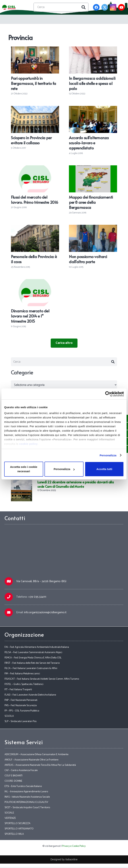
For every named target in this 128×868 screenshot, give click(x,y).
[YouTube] (121, 7)
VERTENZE (10, 819)
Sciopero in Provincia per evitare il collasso (31, 140)
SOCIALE (9, 814)
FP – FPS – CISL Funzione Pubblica (22, 712)
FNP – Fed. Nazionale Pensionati (21, 701)
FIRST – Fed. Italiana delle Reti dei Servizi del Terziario (32, 664)
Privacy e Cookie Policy (74, 847)
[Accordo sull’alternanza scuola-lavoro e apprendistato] (93, 108)
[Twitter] (105, 7)
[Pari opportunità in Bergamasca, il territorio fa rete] (35, 49)
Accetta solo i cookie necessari (24, 469)
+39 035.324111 (37, 598)
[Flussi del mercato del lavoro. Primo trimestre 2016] (35, 168)
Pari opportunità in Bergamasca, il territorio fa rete (34, 83)
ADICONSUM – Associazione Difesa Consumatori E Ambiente (36, 756)
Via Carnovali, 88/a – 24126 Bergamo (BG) (41, 583)
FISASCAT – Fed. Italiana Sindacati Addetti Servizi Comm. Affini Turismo (42, 680)
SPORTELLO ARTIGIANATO (19, 830)
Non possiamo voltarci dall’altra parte (88, 259)
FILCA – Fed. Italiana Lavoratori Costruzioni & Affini (31, 669)
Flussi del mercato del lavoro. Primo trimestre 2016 (35, 200)
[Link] (9, 7)
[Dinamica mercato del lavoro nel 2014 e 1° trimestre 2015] (35, 282)
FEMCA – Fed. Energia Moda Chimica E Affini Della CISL (33, 659)
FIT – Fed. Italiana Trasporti (18, 691)
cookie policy (28, 444)
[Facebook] (96, 7)
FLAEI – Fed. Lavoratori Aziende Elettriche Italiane (30, 696)
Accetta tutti (104, 469)
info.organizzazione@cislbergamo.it (45, 614)
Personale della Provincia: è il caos (34, 259)
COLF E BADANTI (13, 777)
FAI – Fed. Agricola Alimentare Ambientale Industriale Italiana (37, 648)
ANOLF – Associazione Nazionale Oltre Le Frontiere (31, 761)
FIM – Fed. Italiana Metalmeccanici (22, 675)
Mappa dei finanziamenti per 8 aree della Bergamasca (91, 202)
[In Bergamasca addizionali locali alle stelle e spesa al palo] (93, 49)
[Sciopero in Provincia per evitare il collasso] (35, 108)
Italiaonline (71, 861)
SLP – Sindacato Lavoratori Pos (21, 723)
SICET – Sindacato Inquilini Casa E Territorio (27, 809)
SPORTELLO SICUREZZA (18, 825)
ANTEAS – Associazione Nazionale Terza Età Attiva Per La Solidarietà (40, 766)
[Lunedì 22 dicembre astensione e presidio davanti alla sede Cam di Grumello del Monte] (22, 484)
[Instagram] (113, 7)
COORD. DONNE (13, 782)
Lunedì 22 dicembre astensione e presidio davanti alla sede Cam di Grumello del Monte (75, 485)
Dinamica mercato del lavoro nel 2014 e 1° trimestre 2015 (30, 316)
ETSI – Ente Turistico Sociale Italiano (23, 787)
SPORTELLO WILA (14, 835)
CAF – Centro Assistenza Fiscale (21, 772)
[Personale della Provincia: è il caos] (35, 227)
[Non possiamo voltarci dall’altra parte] (93, 227)
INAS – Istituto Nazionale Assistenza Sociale (27, 798)
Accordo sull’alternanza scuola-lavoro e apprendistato (89, 143)
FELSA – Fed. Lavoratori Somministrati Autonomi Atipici (33, 654)
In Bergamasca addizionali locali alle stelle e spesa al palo (92, 83)
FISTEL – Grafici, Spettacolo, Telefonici (24, 685)
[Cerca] (61, 7)
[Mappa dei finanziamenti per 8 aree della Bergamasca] (93, 168)
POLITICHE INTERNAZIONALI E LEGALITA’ (26, 803)
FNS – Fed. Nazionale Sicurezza (21, 707)
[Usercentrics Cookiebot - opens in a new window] (108, 394)
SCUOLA (9, 717)
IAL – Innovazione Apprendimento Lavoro (26, 793)
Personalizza (108, 455)
